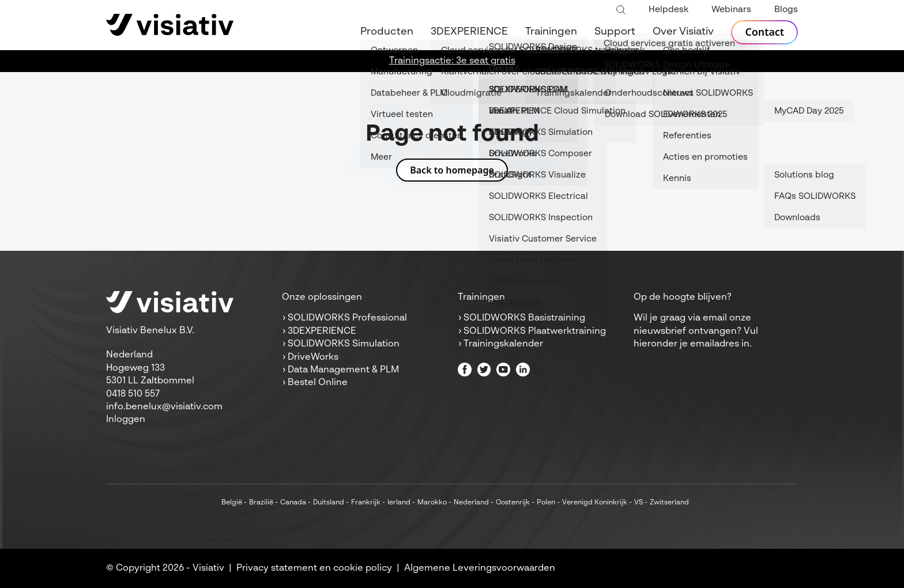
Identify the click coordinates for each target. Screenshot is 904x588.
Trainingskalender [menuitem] (503, 344)
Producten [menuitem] (387, 32)
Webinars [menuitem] (731, 10)
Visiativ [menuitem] (208, 568)
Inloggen (126, 420)
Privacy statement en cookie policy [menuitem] (314, 568)
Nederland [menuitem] (471, 503)
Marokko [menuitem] (432, 503)
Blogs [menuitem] (786, 10)
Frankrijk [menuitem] (366, 503)
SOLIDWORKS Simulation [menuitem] (344, 344)
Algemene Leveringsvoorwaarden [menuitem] (480, 568)
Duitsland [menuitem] (329, 503)
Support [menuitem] (615, 32)
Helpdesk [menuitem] (668, 10)
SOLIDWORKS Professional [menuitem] (347, 318)
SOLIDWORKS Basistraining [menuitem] (524, 318)
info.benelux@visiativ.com (164, 407)
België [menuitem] (232, 503)
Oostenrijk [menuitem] (513, 503)
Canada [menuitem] (293, 503)
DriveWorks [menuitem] (313, 357)
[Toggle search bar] (621, 10)
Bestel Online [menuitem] (318, 383)
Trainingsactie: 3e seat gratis (452, 61)
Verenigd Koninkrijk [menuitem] (595, 503)
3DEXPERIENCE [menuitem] (469, 32)
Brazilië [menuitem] (261, 503)
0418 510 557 (133, 394)
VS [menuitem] (639, 503)
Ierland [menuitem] (399, 503)
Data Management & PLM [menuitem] (343, 370)
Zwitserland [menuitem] (669, 503)
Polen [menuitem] (546, 503)
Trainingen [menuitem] (551, 32)
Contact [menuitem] (764, 32)
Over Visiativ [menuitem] (683, 32)
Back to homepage (452, 170)
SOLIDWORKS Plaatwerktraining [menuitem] (535, 331)
